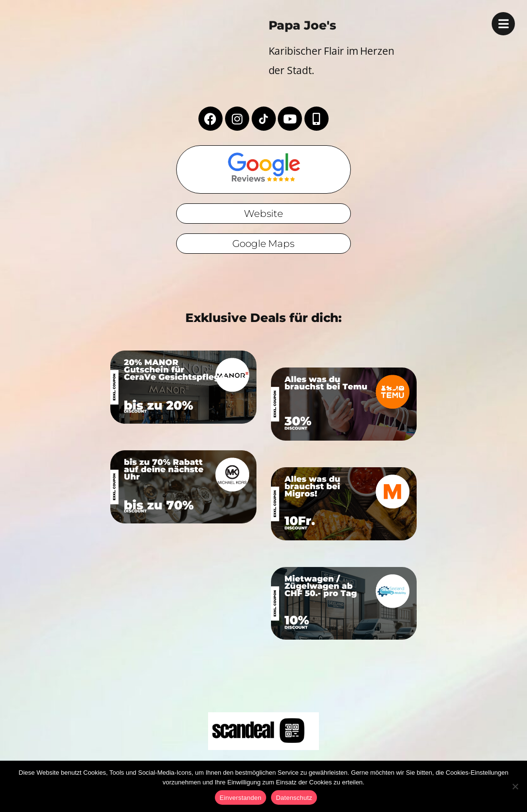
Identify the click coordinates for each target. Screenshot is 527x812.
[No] (515, 786)
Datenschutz (294, 798)
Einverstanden (241, 798)
